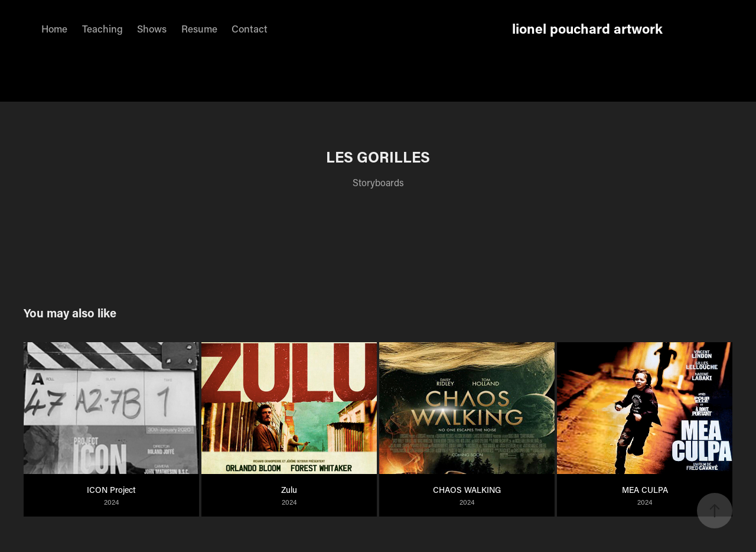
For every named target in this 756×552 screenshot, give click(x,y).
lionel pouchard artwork (587, 28)
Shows (152, 28)
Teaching (102, 28)
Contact (250, 28)
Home (54, 28)
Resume (199, 28)
